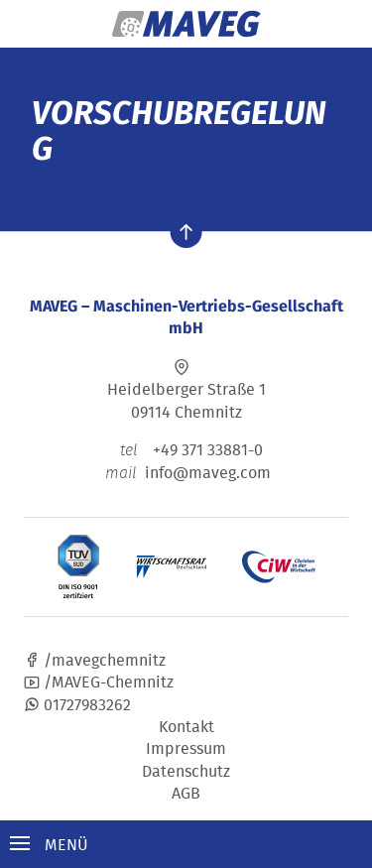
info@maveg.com (208, 472)
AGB (186, 793)
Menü (49, 844)
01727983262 (77, 704)
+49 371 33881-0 (186, 449)
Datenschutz (186, 771)
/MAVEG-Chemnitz (99, 682)
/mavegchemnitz (95, 660)
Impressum (186, 748)
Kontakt (186, 726)
